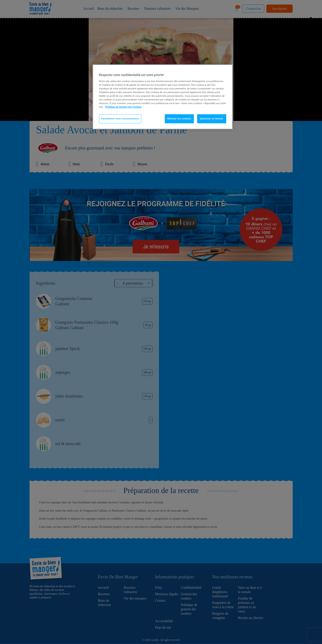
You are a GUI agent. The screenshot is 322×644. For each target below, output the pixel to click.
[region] (163, 97)
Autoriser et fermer (212, 119)
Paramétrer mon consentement (120, 119)
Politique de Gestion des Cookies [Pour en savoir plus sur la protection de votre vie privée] (123, 107)
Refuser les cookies (179, 119)
